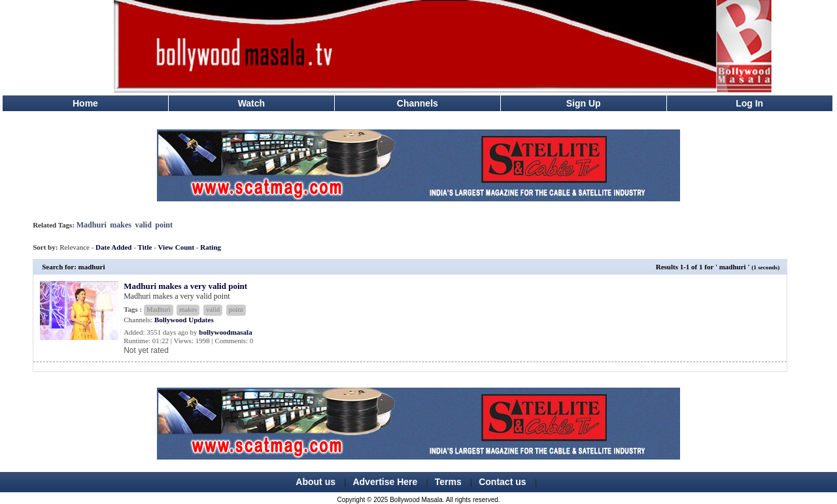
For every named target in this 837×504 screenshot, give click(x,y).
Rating (211, 247)
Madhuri (92, 225)
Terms (448, 482)
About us (316, 482)
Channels (418, 103)
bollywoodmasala (225, 332)
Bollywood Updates (184, 320)
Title (145, 247)
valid (143, 225)
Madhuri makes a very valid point (185, 286)
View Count (177, 247)
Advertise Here (385, 482)
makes (121, 225)
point (164, 225)
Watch (251, 103)
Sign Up (584, 103)
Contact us (502, 482)
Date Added (113, 247)
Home (85, 103)
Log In (749, 103)
